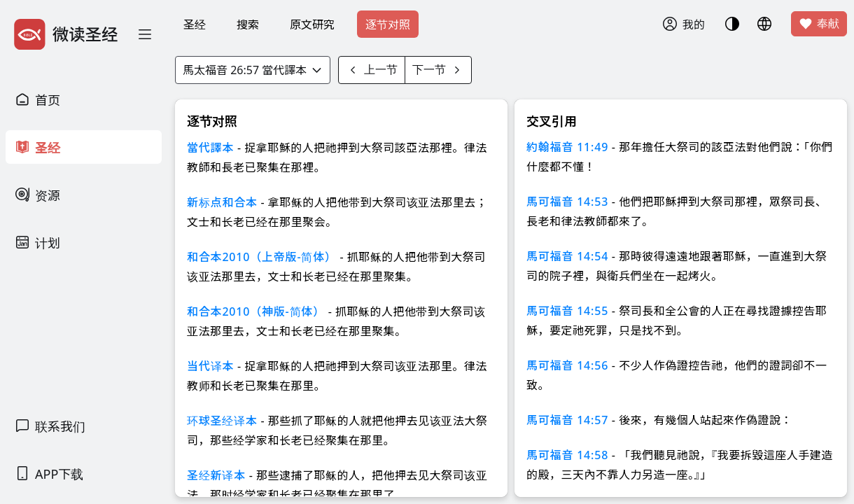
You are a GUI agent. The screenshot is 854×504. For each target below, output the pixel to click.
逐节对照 (388, 24)
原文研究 (312, 24)
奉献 (819, 24)
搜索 (248, 24)
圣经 (195, 24)
